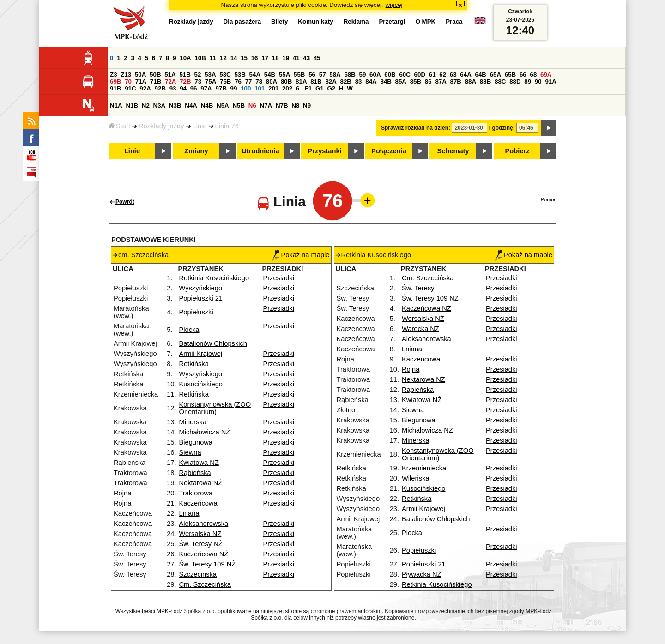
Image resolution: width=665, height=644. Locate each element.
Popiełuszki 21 (201, 298)
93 (173, 88)
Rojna (411, 369)
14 (234, 58)
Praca (454, 21)
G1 (320, 88)
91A (550, 81)
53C (225, 75)
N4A (191, 105)
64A (465, 75)
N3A (160, 105)
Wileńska (415, 478)
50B (155, 75)
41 (296, 58)
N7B (282, 105)
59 (363, 75)
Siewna (190, 452)
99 (234, 88)
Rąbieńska (195, 473)
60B (390, 75)
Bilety (279, 21)
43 (306, 58)
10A (185, 58)
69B (115, 81)
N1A (116, 105)
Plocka (189, 330)
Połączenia (389, 151)
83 (359, 81)
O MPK (426, 21)
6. (299, 88)
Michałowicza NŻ (205, 432)
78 (259, 81)
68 (533, 75)
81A (301, 81)
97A (206, 88)
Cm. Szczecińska (205, 584)
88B (485, 81)
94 (183, 88)
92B (160, 88)
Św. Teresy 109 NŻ (208, 564)
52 (198, 75)
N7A (266, 105)
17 (265, 58)
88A (471, 81)
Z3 (114, 75)
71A (141, 81)
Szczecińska (198, 574)
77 (249, 81)
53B (240, 75)
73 (198, 81)
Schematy (453, 151)
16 (255, 58)
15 (244, 58)
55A (284, 75)
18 (275, 58)
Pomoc (549, 199)
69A (546, 75)
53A (210, 75)
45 (317, 58)
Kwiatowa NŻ (199, 463)
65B (510, 75)
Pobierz (517, 151)
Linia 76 (227, 126)
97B (221, 88)
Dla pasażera (242, 21)
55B (299, 75)
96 (194, 88)
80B (286, 81)
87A (441, 81)
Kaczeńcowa (198, 503)
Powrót (125, 202)
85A (401, 81)
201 (273, 88)
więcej (394, 5)
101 (260, 88)
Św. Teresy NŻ (201, 544)
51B (185, 75)
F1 (308, 88)
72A (170, 81)
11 (213, 58)
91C (130, 88)
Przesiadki (279, 278)
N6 (252, 105)
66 (523, 75)
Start (119, 126)
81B (316, 81)
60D (420, 75)
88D (515, 81)
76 (238, 81)
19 (286, 58)
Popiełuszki (196, 312)
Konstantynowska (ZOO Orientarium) (215, 408)
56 (312, 75)
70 (128, 81)
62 (443, 75)
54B (270, 75)
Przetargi (392, 21)
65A (496, 75)
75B (225, 81)
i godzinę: (502, 128)
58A (335, 75)
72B (185, 81)
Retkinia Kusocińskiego (214, 278)
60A (375, 75)
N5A (223, 105)
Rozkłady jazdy (161, 126)
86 (428, 81)
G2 (331, 88)
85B (416, 81)
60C (405, 75)
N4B (207, 105)
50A (140, 75)
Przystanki (324, 151)
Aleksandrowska (204, 524)
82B (346, 81)
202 (287, 88)
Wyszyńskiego (201, 288)
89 (528, 81)
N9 (307, 105)
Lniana (189, 513)
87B (456, 81)
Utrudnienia (260, 151)
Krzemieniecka (424, 468)
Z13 (126, 75)
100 (246, 88)
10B (200, 58)
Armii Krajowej (201, 354)
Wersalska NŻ (200, 534)
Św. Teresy (418, 288)
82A (331, 81)
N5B (239, 105)
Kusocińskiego (201, 384)
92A (145, 88)
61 (432, 75)
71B (156, 81)
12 (223, 58)
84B (386, 81)
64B (480, 75)
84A (371, 81)
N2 (146, 105)
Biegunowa (196, 442)
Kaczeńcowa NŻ (204, 554)
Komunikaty (315, 21)
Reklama (356, 21)
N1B (132, 105)
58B (350, 75)
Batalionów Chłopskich (213, 343)
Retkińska (194, 364)
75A (211, 81)
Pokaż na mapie (300, 255)
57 (323, 75)
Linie (200, 126)
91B (115, 88)
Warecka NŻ (420, 329)
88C (500, 81)
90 (538, 81)
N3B (175, 105)
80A (272, 81)
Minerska (193, 422)
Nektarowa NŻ (201, 483)
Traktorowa (196, 493)
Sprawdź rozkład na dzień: (416, 128)
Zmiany (196, 151)
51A (170, 75)
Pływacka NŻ (422, 574)
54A (255, 75)
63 (453, 75)
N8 (295, 105)
